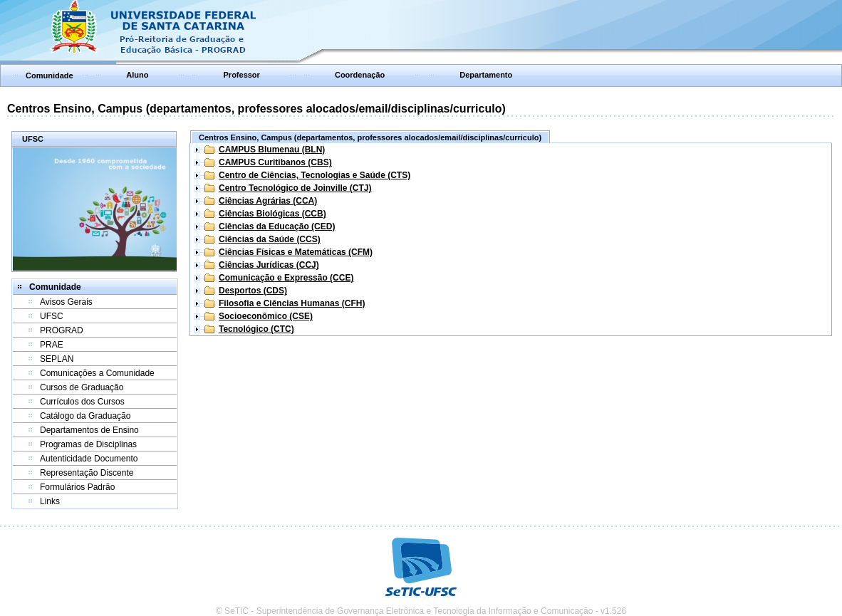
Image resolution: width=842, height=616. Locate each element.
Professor (242, 75)
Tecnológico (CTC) (256, 329)
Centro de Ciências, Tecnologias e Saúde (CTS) (315, 175)
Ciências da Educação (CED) (277, 226)
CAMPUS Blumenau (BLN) (272, 150)
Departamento (486, 75)
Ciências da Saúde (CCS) (270, 239)
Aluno (137, 75)
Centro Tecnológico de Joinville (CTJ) (295, 188)
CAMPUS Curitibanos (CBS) (275, 162)
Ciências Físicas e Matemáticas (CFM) (296, 252)
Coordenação (360, 75)
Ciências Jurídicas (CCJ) (269, 265)
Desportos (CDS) (253, 291)
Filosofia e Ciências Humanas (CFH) (292, 303)
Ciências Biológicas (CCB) (272, 214)
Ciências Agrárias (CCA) (268, 201)
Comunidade (50, 75)
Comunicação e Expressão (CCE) (286, 278)
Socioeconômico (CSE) (266, 316)
